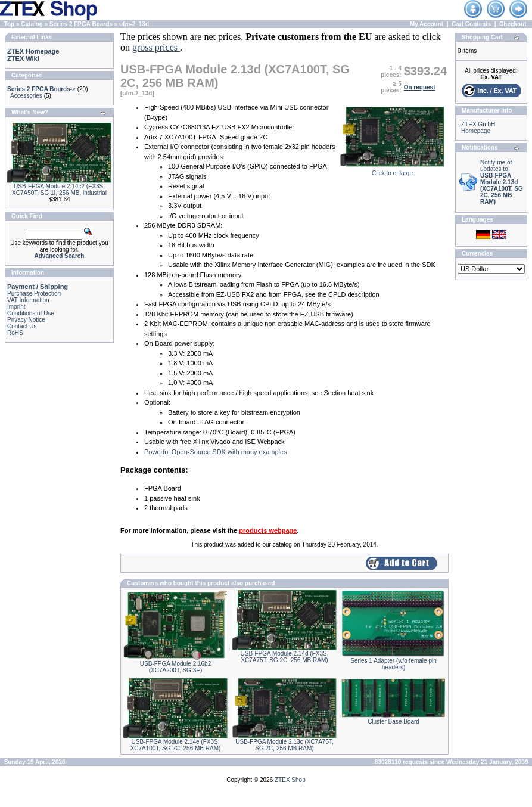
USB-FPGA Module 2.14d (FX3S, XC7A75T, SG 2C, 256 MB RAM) (285, 657)
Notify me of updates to (502, 182)
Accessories (26, 96)
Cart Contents (471, 24)
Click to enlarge (392, 170)
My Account (427, 24)
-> (41, 89)
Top (10, 24)
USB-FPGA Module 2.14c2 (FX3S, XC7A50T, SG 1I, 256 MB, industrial (59, 190)
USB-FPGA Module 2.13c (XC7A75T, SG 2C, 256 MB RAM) (284, 745)
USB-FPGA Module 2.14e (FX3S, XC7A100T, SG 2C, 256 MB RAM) (176, 745)
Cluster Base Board (393, 721)
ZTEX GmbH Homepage (478, 128)
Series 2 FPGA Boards (81, 24)
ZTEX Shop (290, 780)
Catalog (32, 24)
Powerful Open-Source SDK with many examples (216, 452)
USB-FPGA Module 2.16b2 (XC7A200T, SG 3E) (176, 667)
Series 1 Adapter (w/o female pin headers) (393, 664)
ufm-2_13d (134, 24)
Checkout (513, 24)
